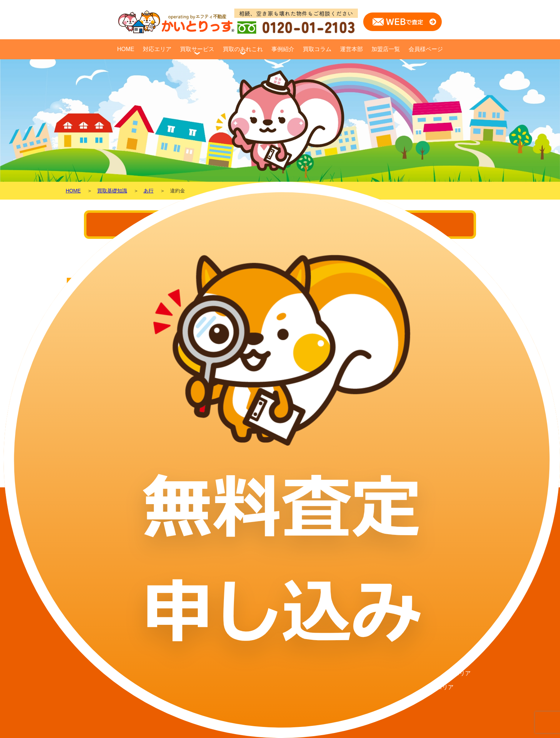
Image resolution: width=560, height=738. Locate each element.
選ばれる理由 (356, 590)
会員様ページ (426, 49)
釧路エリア (439, 687)
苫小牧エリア (442, 604)
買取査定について (361, 562)
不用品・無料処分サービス (373, 604)
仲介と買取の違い (292, 548)
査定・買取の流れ (361, 576)
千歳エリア (439, 590)
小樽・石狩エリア (448, 576)
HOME (126, 49)
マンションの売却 (292, 576)
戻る (79, 440)
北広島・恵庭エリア (451, 548)
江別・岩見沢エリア (451, 562)
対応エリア (157, 49)
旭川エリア (439, 631)
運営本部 (351, 49)
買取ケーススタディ (295, 534)
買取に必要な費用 (361, 548)
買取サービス (197, 49)
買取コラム (317, 49)
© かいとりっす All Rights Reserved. (280, 732)
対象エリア (353, 534)
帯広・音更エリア (448, 617)
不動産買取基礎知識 (295, 562)
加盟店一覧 (386, 49)
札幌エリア (439, 534)
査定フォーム (234, 604)
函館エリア (439, 645)
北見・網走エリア (448, 673)
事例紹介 (283, 49)
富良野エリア (442, 659)
